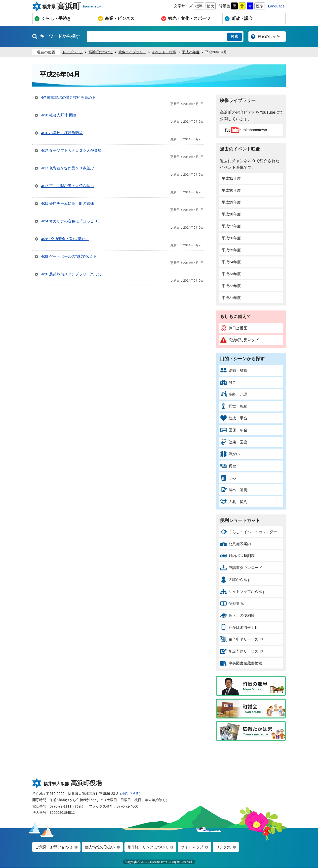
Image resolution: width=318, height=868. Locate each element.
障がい (230, 454)
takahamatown (245, 130)
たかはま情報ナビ (239, 627)
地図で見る (130, 794)
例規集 (232, 603)
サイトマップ (192, 847)
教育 (228, 382)
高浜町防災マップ (239, 340)
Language (276, 6)
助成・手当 (234, 418)
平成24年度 (231, 262)
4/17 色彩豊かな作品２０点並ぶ (67, 168)
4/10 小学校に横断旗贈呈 (62, 133)
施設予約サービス (241, 651)
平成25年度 (231, 250)
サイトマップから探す (243, 591)
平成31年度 (231, 178)
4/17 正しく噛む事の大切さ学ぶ (67, 186)
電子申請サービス (241, 639)
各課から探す (236, 580)
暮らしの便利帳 (238, 615)
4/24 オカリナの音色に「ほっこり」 (71, 221)
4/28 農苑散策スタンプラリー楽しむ (71, 274)
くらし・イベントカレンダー (249, 532)
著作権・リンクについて (148, 847)
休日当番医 (234, 328)
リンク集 (223, 847)
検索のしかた (269, 36)
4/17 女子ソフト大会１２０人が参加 (71, 150)
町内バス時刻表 (238, 556)
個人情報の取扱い (100, 847)
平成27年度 (231, 226)
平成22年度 (231, 286)
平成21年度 (231, 298)
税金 (228, 466)
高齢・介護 (234, 394)
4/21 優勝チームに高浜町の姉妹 (67, 203)
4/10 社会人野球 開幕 (59, 115)
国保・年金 (234, 430)
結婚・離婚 (234, 370)
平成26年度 (231, 238)
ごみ (228, 478)
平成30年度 (231, 190)
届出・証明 (234, 490)
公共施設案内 (236, 544)
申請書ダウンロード (241, 568)
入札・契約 (234, 502)
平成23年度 (231, 274)
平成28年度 (231, 214)
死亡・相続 (234, 406)
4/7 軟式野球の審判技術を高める (68, 97)
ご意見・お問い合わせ (54, 847)
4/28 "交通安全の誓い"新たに (65, 239)
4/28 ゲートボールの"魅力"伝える (69, 256)
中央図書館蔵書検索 (241, 663)
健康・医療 (234, 442)
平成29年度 (231, 202)
